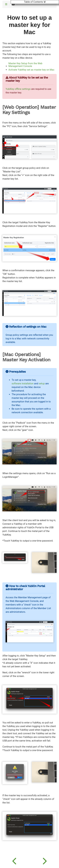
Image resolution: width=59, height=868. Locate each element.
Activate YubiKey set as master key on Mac (31, 70)
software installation (23, 384)
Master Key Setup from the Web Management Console (25, 65)
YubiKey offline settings (18, 89)
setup (42, 384)
